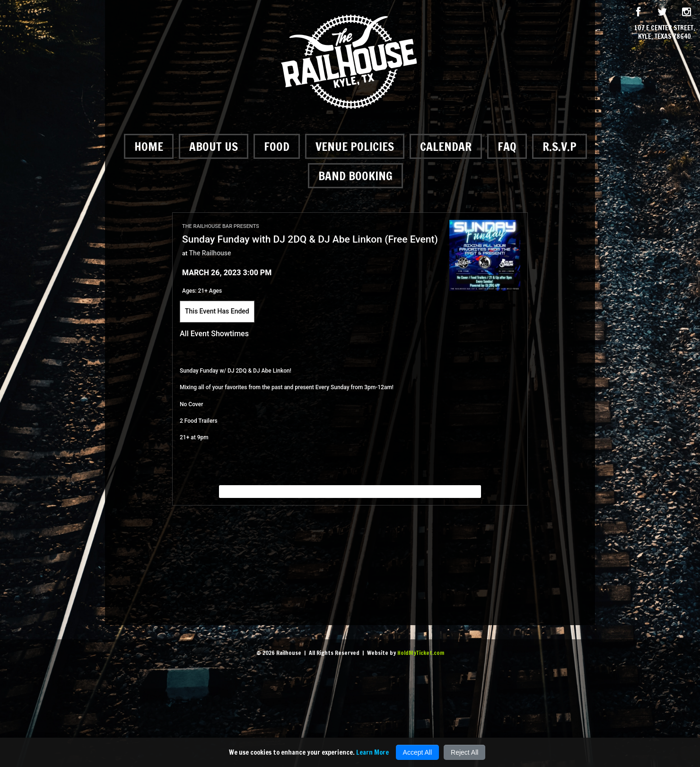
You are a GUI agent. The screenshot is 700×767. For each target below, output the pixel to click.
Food (277, 146)
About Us (214, 146)
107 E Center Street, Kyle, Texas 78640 (665, 32)
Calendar (446, 146)
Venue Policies (355, 146)
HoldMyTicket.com (421, 653)
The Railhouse (210, 253)
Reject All (464, 752)
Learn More (372, 752)
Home (149, 146)
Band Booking (355, 176)
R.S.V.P (560, 146)
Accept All (417, 752)
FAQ (507, 146)
